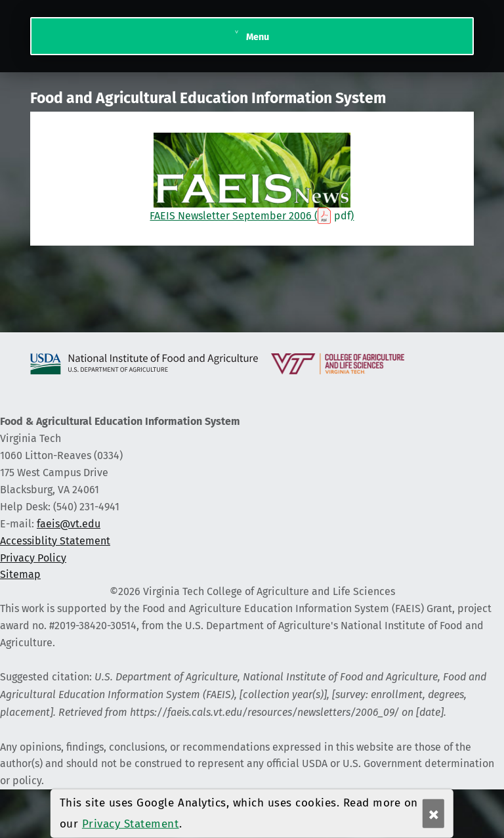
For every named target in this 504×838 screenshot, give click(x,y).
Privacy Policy (33, 558)
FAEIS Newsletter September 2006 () (252, 177)
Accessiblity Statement (55, 541)
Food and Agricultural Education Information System (208, 98)
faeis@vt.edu (69, 524)
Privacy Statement (131, 824)
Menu (258, 37)
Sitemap (20, 574)
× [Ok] (434, 814)
